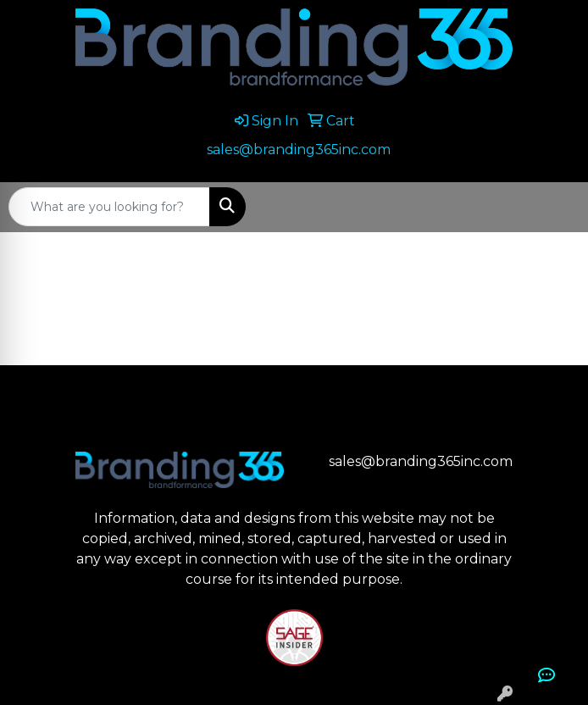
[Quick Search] (109, 207)
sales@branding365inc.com (299, 150)
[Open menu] (554, 207)
